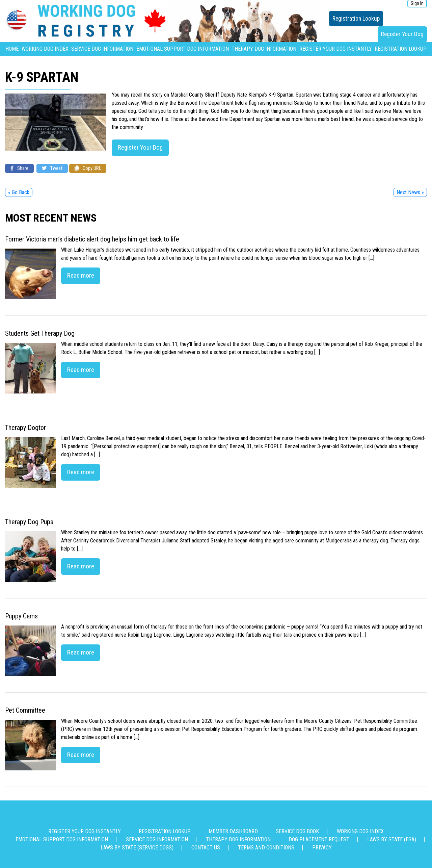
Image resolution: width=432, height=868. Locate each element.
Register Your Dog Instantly (336, 49)
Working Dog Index (45, 49)
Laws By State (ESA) (392, 839)
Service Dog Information (102, 49)
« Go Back (19, 192)
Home (12, 49)
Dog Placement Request (319, 839)
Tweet (52, 168)
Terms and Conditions (266, 848)
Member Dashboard (233, 831)
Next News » (410, 192)
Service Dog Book (297, 831)
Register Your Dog (402, 34)
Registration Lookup (356, 19)
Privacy (322, 848)
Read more (81, 275)
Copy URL (88, 168)
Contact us (206, 848)
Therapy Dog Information (264, 49)
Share (19, 168)
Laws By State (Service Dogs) (137, 848)
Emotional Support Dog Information (183, 49)
